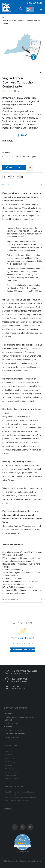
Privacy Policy (10, 758)
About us (9, 751)
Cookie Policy (10, 762)
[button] (40, 73)
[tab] (22, 185)
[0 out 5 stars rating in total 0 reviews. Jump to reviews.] (12, 91)
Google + (18, 177)
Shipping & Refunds (12, 779)
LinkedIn (13, 177)
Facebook (4, 177)
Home (3, 17)
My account (9, 765)
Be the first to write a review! (22, 650)
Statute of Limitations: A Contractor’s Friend (21, 798)
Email (22, 177)
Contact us (9, 755)
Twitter (9, 177)
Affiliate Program (11, 775)
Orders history (10, 769)
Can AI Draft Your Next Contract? (17, 801)
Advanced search (11, 772)
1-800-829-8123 (12, 724)
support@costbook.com (15, 730)
